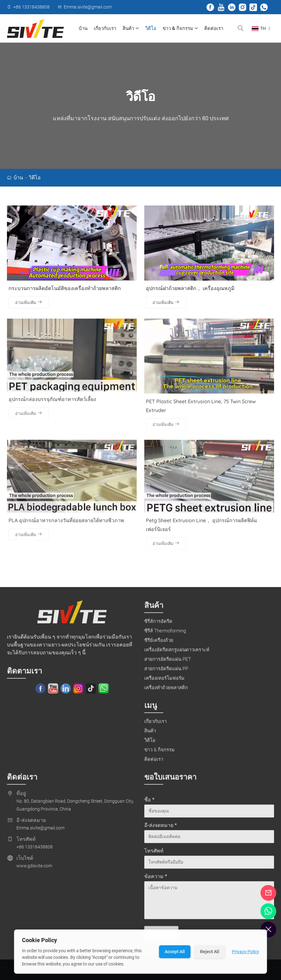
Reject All (210, 952)
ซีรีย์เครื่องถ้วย (159, 643)
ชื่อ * (149, 802)
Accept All (175, 952)
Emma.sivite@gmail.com (40, 830)
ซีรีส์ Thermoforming (165, 633)
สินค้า (131, 28)
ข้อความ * (156, 879)
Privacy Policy (246, 952)
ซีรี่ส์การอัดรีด (158, 624)
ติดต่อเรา (214, 28)
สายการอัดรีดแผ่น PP (166, 671)
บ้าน (83, 28)
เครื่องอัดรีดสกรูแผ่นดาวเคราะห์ (177, 652)
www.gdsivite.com (34, 868)
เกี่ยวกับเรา (105, 28)
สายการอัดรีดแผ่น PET (168, 662)
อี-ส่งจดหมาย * (161, 828)
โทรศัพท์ (154, 853)
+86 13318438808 (35, 849)
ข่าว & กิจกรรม (180, 28)
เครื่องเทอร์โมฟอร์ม (164, 680)
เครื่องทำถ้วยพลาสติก (166, 690)
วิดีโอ (151, 28)
